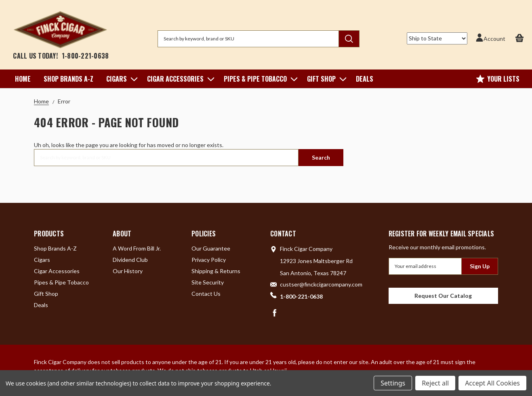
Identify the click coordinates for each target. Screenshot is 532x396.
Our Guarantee (211, 248)
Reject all (435, 383)
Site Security (208, 282)
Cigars (120, 79)
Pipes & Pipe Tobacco (259, 79)
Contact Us (206, 294)
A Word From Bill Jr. (137, 248)
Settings (393, 383)
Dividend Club (130, 260)
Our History (128, 271)
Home (23, 79)
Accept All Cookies (492, 383)
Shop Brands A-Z (68, 79)
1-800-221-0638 (85, 56)
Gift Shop (325, 79)
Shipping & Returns (216, 271)
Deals (365, 79)
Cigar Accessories (179, 79)
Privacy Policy (209, 260)
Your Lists (498, 79)
